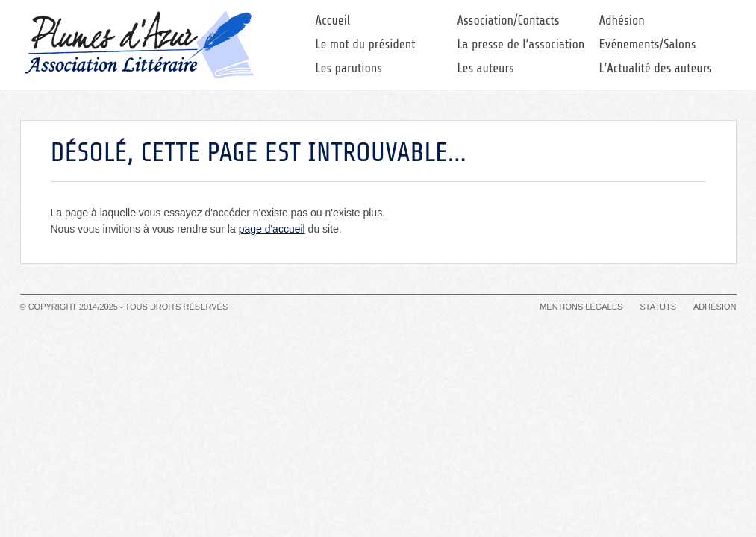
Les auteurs (486, 68)
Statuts (657, 307)
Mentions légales (581, 307)
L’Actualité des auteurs (656, 68)
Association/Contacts (509, 21)
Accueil (333, 21)
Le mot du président (366, 44)
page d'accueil (272, 229)
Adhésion (622, 21)
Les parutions (349, 68)
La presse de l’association (521, 44)
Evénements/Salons (648, 44)
